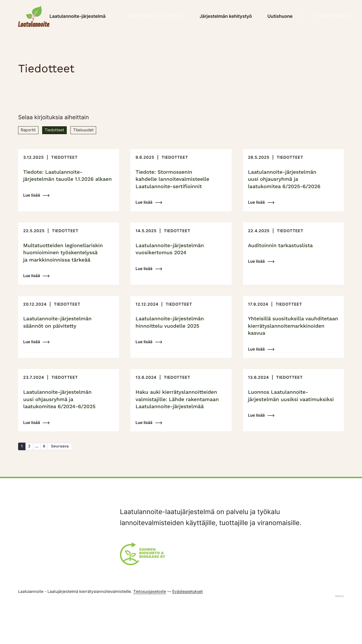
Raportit (31, 131)
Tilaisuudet (99, 131)
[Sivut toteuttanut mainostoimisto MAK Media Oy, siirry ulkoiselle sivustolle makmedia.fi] (340, 632)
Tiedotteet (63, 131)
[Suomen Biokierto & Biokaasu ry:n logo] (143, 591)
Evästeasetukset (188, 628)
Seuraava (72, 481)
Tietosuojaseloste (150, 628)
